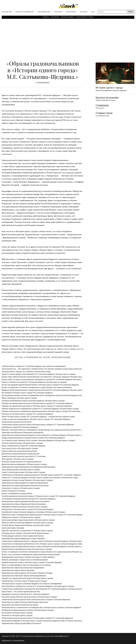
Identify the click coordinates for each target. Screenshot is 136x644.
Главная (46, 17)
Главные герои (104, 113)
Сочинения (55, 17)
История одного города (85, 17)
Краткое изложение (107, 98)
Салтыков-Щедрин (67, 17)
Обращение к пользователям (13, 641)
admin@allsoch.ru (62, 636)
